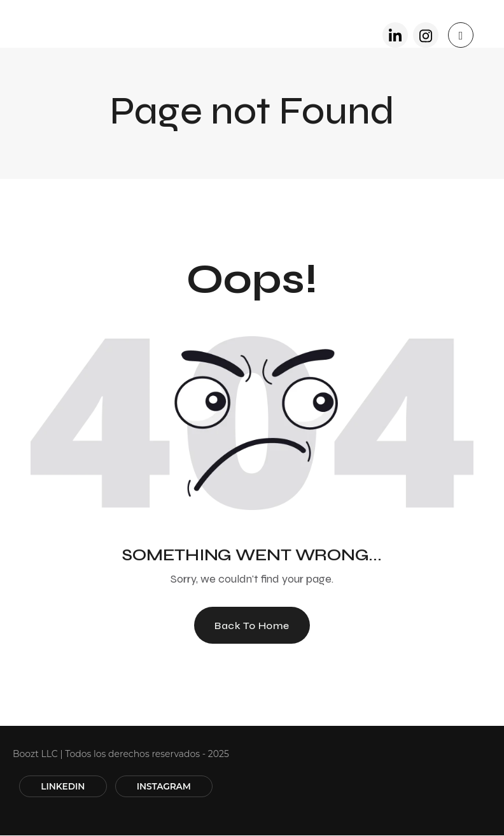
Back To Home (252, 626)
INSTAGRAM (168, 787)
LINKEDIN (64, 787)
